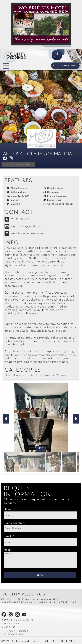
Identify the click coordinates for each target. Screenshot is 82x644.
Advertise (11, 624)
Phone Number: (14, 523)
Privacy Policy (15, 631)
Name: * (9, 510)
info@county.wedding (46, 599)
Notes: (8, 550)
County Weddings (23, 594)
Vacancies (11, 627)
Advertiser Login (18, 620)
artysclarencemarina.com (27, 234)
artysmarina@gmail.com (26, 227)
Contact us (13, 635)
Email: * (9, 536)
